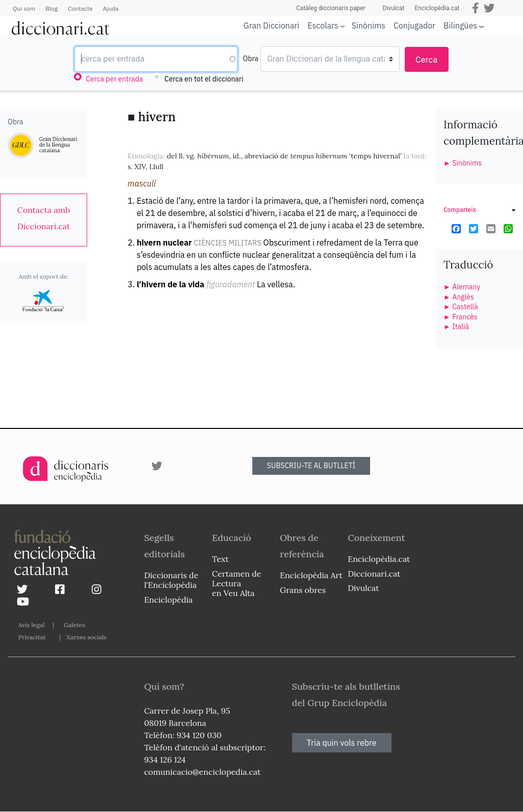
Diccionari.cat (374, 574)
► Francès (461, 317)
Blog (51, 8)
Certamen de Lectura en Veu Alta (237, 583)
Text (220, 559)
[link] (44, 218)
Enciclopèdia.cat (437, 8)
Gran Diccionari (272, 25)
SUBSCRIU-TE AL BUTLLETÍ (311, 466)
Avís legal (31, 625)
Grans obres (303, 590)
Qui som (24, 8)
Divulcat (394, 8)
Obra (251, 59)
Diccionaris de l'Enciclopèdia (171, 580)
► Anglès (459, 297)
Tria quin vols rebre (342, 743)
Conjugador (414, 25)
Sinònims (369, 25)
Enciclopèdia (168, 600)
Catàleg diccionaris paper (331, 8)
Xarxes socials (86, 637)
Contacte (80, 8)
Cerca (427, 60)
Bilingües (460, 25)
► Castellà (461, 307)
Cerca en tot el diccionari (204, 79)
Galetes (74, 625)
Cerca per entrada (114, 79)
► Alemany (462, 287)
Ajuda (111, 8)
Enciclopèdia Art (311, 575)
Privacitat (32, 637)
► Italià (456, 327)
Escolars (323, 25)
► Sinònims (463, 163)
